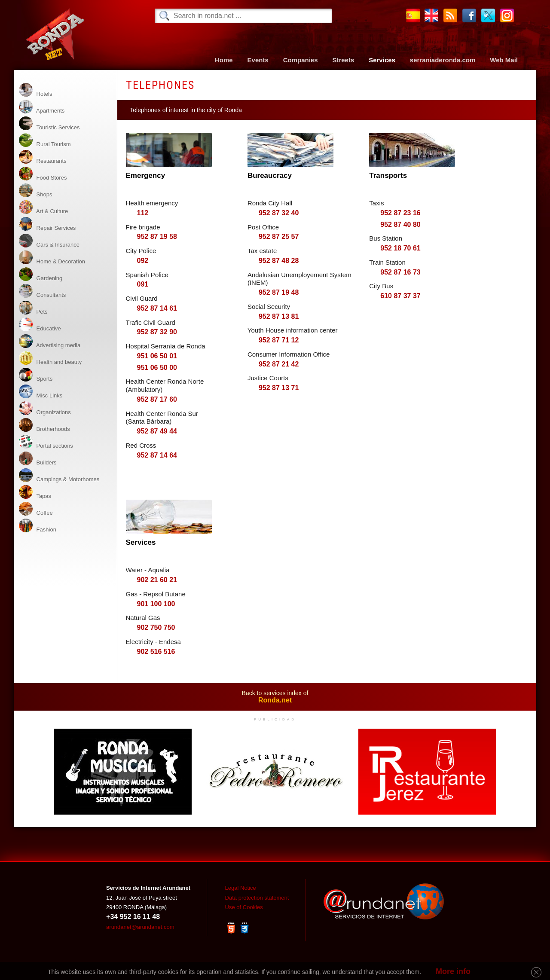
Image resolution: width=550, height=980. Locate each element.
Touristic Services (49, 124)
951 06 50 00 (157, 368)
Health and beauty (50, 358)
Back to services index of (275, 697)
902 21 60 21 (157, 580)
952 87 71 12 (279, 340)
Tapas (35, 492)
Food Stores (43, 174)
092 (143, 261)
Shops (35, 191)
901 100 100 (156, 604)
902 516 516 (156, 652)
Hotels (35, 90)
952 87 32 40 (279, 213)
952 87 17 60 (157, 399)
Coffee (36, 509)
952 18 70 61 (400, 248)
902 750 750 (156, 627)
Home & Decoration (52, 258)
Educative (40, 325)
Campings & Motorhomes (59, 475)
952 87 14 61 (157, 308)
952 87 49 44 (157, 431)
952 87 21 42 (279, 364)
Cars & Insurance (49, 241)
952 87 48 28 (279, 261)
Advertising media (50, 341)
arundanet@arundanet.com (140, 927)
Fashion (38, 526)
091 (143, 284)
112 (143, 213)
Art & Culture (43, 207)
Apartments (42, 107)
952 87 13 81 (279, 316)
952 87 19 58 (157, 237)
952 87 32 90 (157, 332)
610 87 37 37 (400, 296)
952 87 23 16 (400, 213)
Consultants (42, 291)
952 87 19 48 (279, 292)
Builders (38, 459)
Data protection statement (257, 898)
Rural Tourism (45, 140)
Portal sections (46, 442)
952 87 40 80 (400, 224)
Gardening (41, 274)
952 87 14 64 (157, 455)
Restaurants (43, 157)
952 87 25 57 (279, 237)
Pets (33, 308)
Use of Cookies (244, 907)
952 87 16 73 (400, 272)
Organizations (45, 408)
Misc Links (41, 392)
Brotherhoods (44, 425)
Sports (36, 375)
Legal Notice (241, 888)
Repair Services (47, 224)
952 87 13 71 (279, 388)
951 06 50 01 (157, 356)
